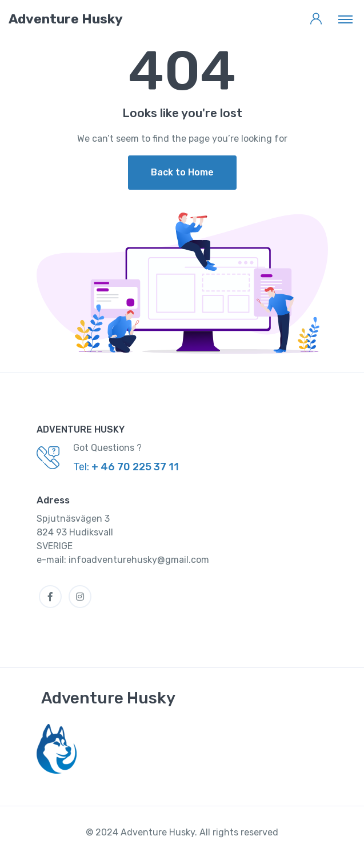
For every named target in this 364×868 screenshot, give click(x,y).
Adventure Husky (108, 698)
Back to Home (182, 172)
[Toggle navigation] (345, 19)
